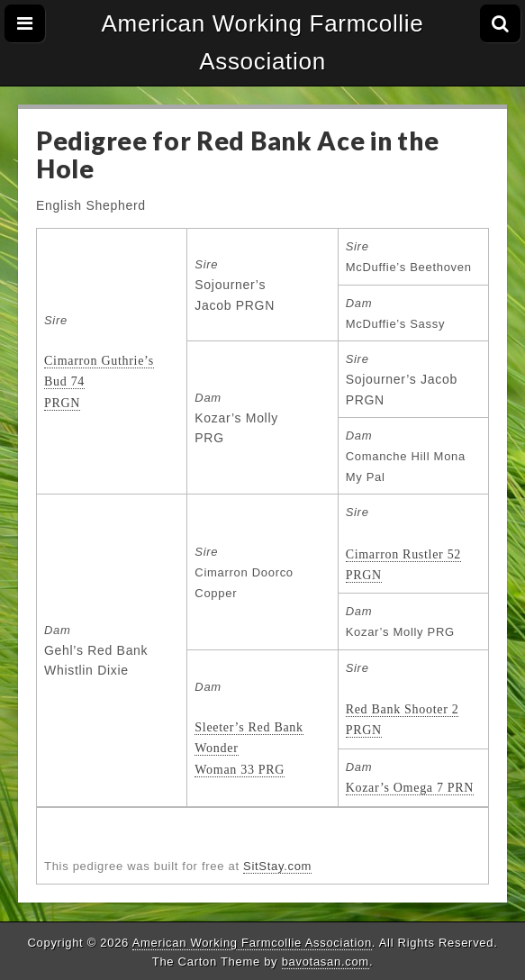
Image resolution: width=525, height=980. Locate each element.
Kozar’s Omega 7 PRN (410, 788)
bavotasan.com (326, 962)
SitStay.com (277, 866)
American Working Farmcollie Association (263, 42)
